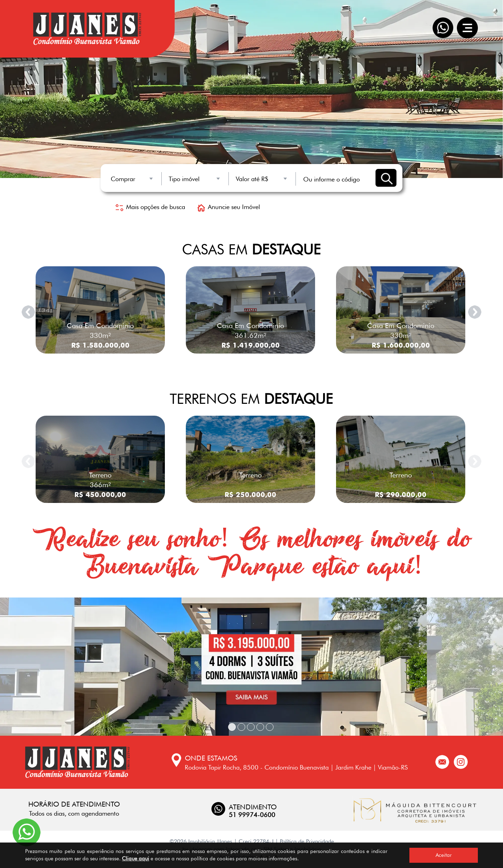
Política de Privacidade (307, 841)
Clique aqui (136, 859)
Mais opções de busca (150, 207)
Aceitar (444, 855)
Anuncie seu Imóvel (229, 207)
